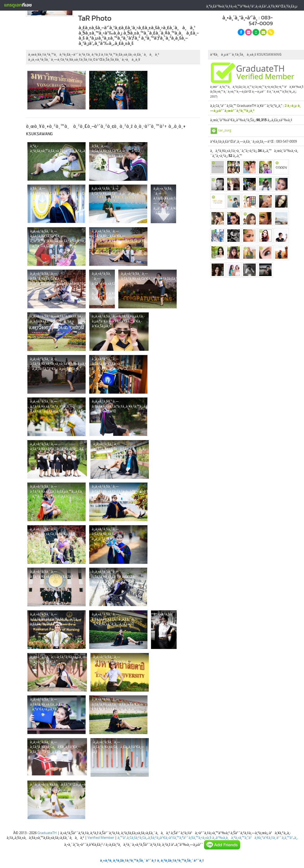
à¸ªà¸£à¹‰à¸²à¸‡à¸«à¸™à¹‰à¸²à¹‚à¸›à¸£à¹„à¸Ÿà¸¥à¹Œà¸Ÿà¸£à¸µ (252, 6)
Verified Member (101, 838)
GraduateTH (47, 833)
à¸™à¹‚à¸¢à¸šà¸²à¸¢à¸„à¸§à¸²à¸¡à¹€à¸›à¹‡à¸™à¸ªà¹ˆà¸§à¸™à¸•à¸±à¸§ (164, 838)
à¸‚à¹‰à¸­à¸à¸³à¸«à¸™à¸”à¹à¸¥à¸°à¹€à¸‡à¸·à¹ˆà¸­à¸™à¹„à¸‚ (255, 838)
